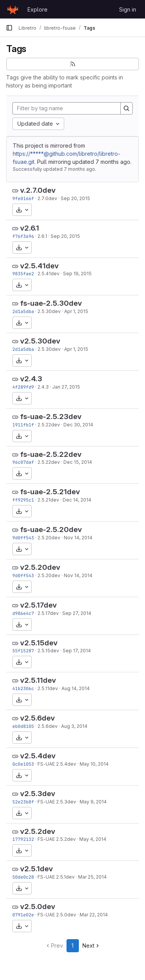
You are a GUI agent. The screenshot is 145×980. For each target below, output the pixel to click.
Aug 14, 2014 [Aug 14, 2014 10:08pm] (76, 688)
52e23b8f (23, 802)
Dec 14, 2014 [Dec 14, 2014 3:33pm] (77, 500)
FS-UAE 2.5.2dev (57, 839)
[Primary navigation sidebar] (9, 28)
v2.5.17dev (38, 605)
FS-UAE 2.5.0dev (57, 915)
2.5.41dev (49, 274)
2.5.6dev (48, 726)
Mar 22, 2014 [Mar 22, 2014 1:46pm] (94, 915)
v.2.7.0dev (38, 190)
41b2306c (23, 688)
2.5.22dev (49, 425)
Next (91, 945)
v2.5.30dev (40, 341)
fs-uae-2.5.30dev (51, 303)
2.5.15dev (48, 651)
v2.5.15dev (39, 643)
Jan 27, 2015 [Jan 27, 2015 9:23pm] (66, 387)
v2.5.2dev (38, 831)
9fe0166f (23, 198)
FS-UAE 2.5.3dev (57, 802)
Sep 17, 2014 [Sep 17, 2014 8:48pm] (77, 651)
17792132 (23, 839)
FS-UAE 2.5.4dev (57, 764)
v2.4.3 (31, 379)
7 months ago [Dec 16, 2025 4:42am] (113, 162)
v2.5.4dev (38, 756)
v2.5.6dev (38, 718)
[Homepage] (13, 9)
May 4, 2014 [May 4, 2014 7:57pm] (93, 839)
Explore (38, 9)
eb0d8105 (23, 726)
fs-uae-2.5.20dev (51, 530)
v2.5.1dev (37, 869)
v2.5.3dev (38, 794)
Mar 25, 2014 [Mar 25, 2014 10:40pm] (92, 877)
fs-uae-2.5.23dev (51, 417)
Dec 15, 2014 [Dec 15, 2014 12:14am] (78, 462)
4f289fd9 (23, 387)
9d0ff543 (23, 538)
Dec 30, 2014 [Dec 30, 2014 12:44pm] (78, 425)
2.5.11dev (48, 688)
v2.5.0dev (38, 907)
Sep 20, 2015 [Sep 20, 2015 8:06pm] (65, 236)
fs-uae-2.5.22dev (51, 454)
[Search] (126, 108)
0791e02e (23, 915)
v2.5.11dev (38, 680)
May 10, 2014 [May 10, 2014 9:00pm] (94, 764)
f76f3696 (23, 236)
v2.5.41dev (39, 266)
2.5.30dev (49, 311)
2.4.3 (43, 387)
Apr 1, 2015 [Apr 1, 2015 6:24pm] (76, 311)
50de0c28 (23, 877)
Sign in (128, 9)
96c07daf (23, 462)
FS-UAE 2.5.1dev (56, 877)
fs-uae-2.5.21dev (50, 492)
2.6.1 (42, 236)
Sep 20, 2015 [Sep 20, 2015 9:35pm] (75, 198)
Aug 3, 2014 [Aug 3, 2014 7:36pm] (74, 726)
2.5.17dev (48, 613)
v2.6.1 (30, 228)
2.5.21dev (48, 500)
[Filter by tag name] (67, 108)
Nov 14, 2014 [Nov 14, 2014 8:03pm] (78, 538)
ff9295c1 (23, 500)
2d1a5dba (23, 311)
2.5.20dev (49, 538)
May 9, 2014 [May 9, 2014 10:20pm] (93, 802)
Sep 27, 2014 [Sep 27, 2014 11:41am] (77, 613)
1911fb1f (23, 425)
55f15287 (23, 651)
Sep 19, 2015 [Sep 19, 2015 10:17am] (77, 274)
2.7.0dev (47, 198)
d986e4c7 (23, 613)
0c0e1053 (23, 764)
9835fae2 (23, 274)
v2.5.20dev (40, 567)
